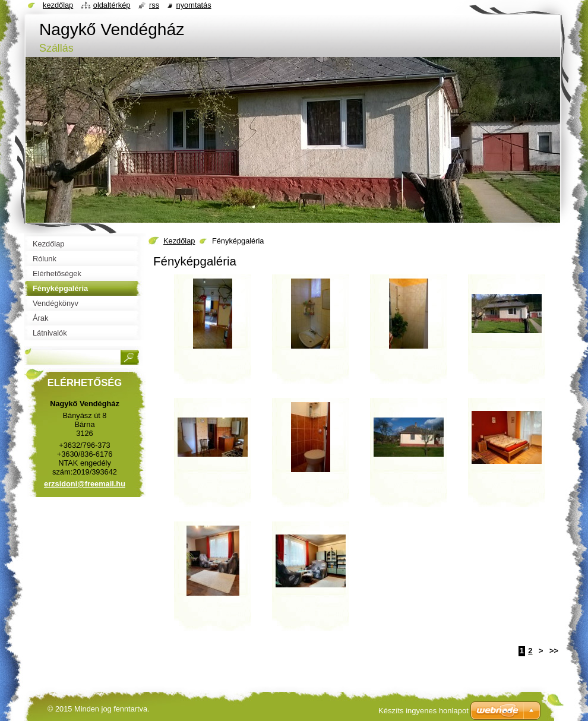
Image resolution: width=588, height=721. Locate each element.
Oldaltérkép (112, 5)
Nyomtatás (194, 5)
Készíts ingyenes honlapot (423, 711)
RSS (154, 5)
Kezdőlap (179, 241)
